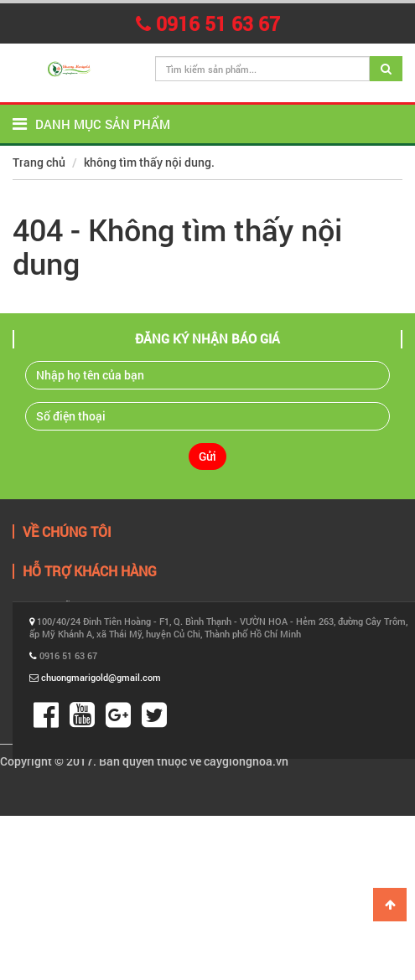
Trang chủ (39, 162)
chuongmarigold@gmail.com (101, 677)
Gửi (207, 456)
